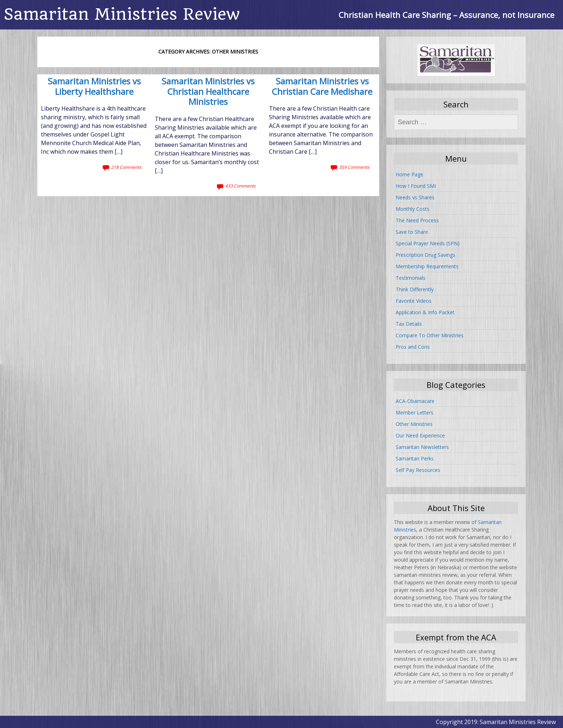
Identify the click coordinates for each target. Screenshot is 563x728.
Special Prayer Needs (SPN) (428, 243)
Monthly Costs (413, 209)
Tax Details (409, 324)
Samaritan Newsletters (422, 447)
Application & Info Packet (425, 312)
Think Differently (415, 289)
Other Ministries (414, 424)
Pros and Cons (413, 347)
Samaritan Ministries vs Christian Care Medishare (322, 87)
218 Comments (126, 167)
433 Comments (240, 186)
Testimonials (411, 278)
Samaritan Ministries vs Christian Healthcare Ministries (208, 92)
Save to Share (412, 232)
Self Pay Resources (418, 470)
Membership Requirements (427, 266)
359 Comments (354, 167)
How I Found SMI (416, 186)
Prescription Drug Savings (425, 255)
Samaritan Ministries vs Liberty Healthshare (94, 87)
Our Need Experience (420, 435)
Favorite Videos (414, 301)
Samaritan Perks (415, 458)
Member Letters (415, 412)
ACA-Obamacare (415, 401)
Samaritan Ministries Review (122, 14)
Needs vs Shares (415, 197)
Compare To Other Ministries (430, 335)
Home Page (410, 174)
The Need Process (417, 220)
